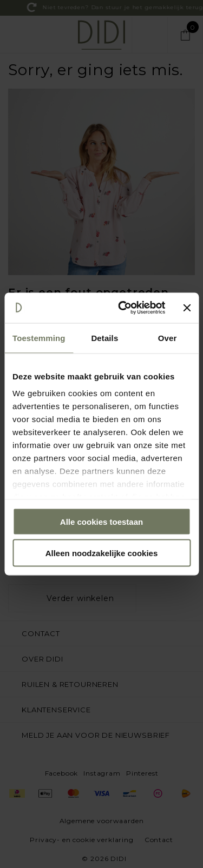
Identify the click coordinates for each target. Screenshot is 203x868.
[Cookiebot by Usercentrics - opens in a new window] (123, 308)
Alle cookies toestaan (101, 521)
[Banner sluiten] (187, 308)
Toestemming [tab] (39, 338)
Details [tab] (104, 338)
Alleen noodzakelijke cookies (102, 553)
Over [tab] (168, 338)
